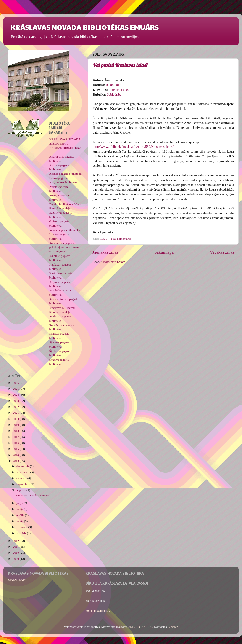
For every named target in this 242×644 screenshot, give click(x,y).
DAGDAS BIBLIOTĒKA (65, 148)
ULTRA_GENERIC (140, 627)
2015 (16, 449)
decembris (23, 466)
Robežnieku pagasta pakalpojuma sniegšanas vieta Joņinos (64, 247)
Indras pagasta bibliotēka (65, 230)
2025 (16, 389)
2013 (16, 461)
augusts (21, 490)
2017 (16, 437)
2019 (16, 425)
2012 (16, 541)
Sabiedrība (114, 94)
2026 (16, 383)
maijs (20, 509)
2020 (16, 419)
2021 (16, 413)
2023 (16, 401)
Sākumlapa (164, 252)
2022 (16, 407)
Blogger (172, 627)
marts (20, 521)
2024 (16, 395)
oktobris (22, 478)
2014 (16, 455)
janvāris (22, 533)
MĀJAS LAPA (17, 580)
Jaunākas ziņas (105, 252)
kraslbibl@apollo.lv (98, 611)
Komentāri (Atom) (115, 262)
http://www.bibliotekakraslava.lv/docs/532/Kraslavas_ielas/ (133, 147)
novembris (23, 472)
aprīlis (21, 515)
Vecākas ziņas (222, 252)
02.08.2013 (114, 85)
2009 (16, 559)
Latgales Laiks (119, 90)
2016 (16, 443)
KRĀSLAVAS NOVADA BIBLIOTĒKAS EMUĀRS (84, 27)
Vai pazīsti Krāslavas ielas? (120, 65)
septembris (24, 484)
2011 (16, 547)
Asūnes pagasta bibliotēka (65, 174)
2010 (16, 553)
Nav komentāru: (122, 239)
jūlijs (20, 503)
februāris (22, 527)
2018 (16, 431)
